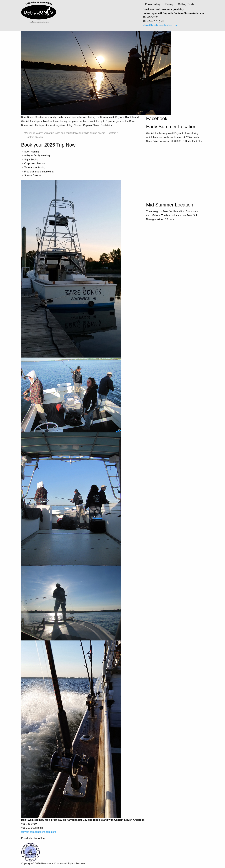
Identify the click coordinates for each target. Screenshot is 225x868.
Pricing (169, 4)
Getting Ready (186, 4)
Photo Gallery (153, 4)
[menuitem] (153, 4)
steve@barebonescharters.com (160, 25)
